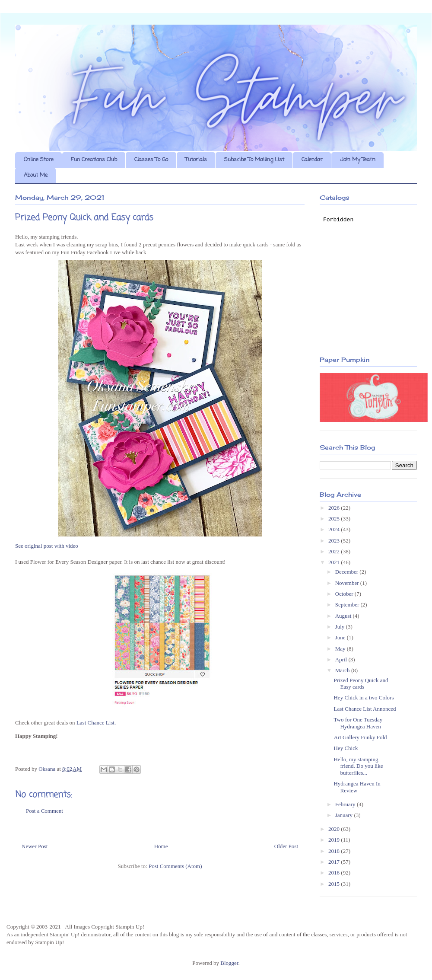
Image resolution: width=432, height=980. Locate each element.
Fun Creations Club (94, 160)
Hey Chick (346, 748)
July (341, 627)
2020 (335, 829)
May (341, 649)
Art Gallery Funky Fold (360, 737)
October (345, 594)
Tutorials (196, 160)
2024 (335, 529)
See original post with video (47, 546)
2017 (335, 862)
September (348, 605)
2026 (335, 508)
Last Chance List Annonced (365, 709)
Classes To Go (151, 160)
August (344, 616)
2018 (335, 851)
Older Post (286, 846)
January (345, 815)
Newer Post (35, 846)
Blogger (229, 963)
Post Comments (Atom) (175, 866)
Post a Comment (44, 811)
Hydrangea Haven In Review (357, 787)
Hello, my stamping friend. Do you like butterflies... (358, 766)
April (342, 659)
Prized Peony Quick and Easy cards (361, 684)
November (348, 583)
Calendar (312, 160)
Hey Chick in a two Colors (364, 697)
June (341, 637)
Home (161, 846)
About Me (36, 175)
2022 (335, 551)
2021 (335, 562)
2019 (335, 840)
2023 (335, 541)
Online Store (39, 160)
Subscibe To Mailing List (254, 160)
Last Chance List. (96, 723)
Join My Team (358, 160)
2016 (335, 873)
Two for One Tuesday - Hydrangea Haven (359, 723)
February (346, 804)
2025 (335, 519)
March (343, 670)
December (348, 572)
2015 (335, 884)
